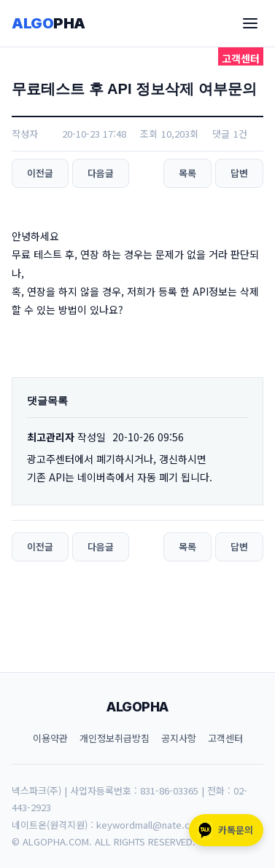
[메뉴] (250, 23)
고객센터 (225, 738)
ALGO (49, 23)
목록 (187, 173)
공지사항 (179, 738)
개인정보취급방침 (115, 738)
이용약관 (50, 738)
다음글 (101, 173)
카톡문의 (224, 830)
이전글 (40, 173)
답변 (239, 173)
